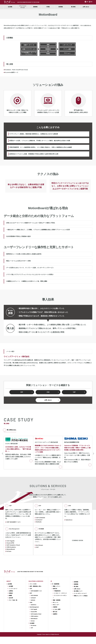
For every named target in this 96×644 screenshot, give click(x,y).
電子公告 (55, 612)
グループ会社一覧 (13, 600)
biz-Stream (39, 545)
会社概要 (11, 586)
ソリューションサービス (23, 7)
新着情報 (35, 7)
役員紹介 (11, 593)
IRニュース (56, 602)
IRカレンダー (56, 605)
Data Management (12, 529)
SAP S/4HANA (41, 518)
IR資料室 (55, 607)
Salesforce (69, 520)
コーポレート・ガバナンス (60, 593)
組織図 (10, 595)
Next (94, 454)
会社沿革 (11, 598)
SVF (37, 547)
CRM (48, 392)
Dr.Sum (9, 551)
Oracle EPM (10, 543)
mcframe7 (39, 520)
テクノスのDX (33, 584)
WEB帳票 (39, 529)
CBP (74, 392)
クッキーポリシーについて (80, 593)
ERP (22, 392)
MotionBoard (11, 549)
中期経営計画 (57, 591)
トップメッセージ (13, 589)
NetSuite (39, 522)
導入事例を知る (10, 430)
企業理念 (11, 591)
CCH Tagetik (10, 541)
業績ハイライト (57, 586)
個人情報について (78, 591)
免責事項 (55, 614)
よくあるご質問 (57, 609)
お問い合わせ (86, 7)
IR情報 (48, 7)
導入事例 (73, 7)
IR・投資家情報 (55, 584)
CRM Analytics (35, 616)
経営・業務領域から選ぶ (36, 586)
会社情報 (10, 7)
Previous (2, 454)
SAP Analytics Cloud (36, 614)
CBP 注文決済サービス (14, 522)
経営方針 (55, 589)
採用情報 (61, 7)
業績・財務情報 (57, 600)
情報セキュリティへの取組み (81, 596)
